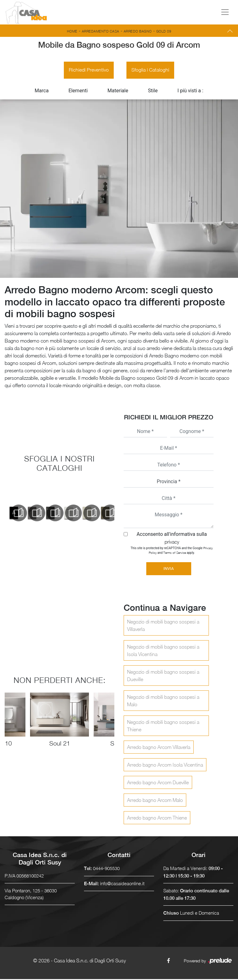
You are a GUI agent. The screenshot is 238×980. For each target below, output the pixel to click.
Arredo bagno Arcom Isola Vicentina (165, 766)
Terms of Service (175, 553)
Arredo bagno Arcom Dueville (158, 783)
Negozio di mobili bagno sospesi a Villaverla (163, 626)
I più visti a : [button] (191, 92)
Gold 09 (164, 31)
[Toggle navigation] (225, 12)
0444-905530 (106, 869)
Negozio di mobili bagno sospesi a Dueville (163, 676)
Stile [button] (153, 92)
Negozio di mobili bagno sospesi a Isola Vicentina (163, 651)
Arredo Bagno (138, 31)
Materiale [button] (118, 92)
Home (72, 31)
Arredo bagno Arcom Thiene (157, 819)
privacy (172, 543)
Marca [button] (42, 92)
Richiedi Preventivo (88, 71)
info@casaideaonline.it (122, 884)
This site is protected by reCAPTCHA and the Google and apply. (172, 551)
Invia (168, 569)
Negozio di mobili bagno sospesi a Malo (163, 702)
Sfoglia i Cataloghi (151, 71)
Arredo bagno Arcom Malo (155, 801)
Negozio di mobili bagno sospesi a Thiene (163, 727)
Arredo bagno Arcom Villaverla (159, 748)
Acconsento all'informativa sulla (172, 539)
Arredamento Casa (101, 31)
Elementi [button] (78, 92)
